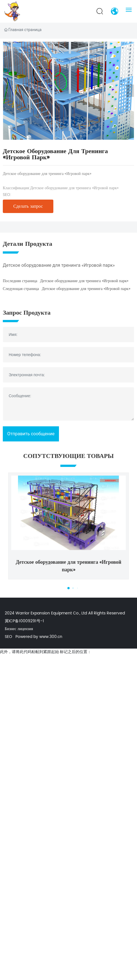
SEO (8, 637)
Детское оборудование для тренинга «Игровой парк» (74, 188)
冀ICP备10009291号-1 (24, 621)
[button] (69, 588)
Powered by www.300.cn (39, 637)
